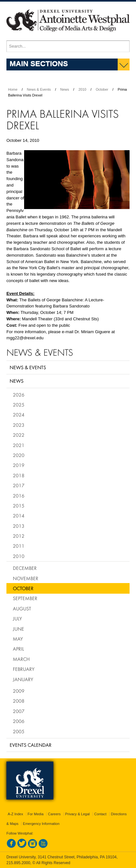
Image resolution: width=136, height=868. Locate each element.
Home (13, 89)
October (102, 89)
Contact (100, 814)
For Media (36, 814)
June (18, 629)
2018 (19, 475)
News (65, 89)
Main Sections (39, 63)
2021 (19, 445)
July (17, 618)
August (22, 608)
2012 (19, 536)
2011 (19, 546)
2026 (19, 395)
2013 (19, 526)
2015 (19, 506)
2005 (19, 731)
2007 (19, 711)
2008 (19, 701)
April (18, 649)
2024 (19, 415)
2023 (19, 425)
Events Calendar (31, 745)
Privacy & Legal (77, 814)
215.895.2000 (18, 863)
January (23, 679)
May (18, 639)
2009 (19, 691)
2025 (19, 405)
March (21, 659)
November (26, 578)
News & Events (39, 89)
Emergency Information (41, 824)
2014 (19, 516)
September (25, 598)
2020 (19, 455)
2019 (19, 465)
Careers (54, 814)
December (25, 568)
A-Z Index (15, 814)
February (24, 669)
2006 (19, 721)
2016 (19, 496)
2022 (19, 435)
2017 (19, 485)
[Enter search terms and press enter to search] (68, 46)
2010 (82, 89)
